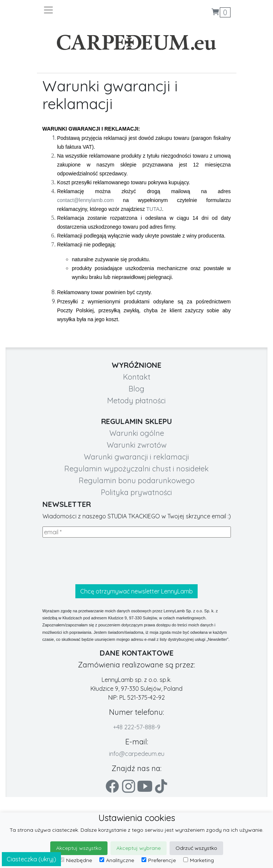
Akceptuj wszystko (79, 848)
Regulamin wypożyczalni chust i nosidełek (136, 469)
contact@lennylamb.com (86, 200)
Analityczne (117, 860)
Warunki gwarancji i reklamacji (136, 457)
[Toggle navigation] (90, 10)
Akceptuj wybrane (139, 848)
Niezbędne (76, 860)
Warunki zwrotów (137, 445)
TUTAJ (154, 209)
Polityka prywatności (136, 492)
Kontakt (137, 377)
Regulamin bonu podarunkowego (137, 480)
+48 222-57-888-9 (137, 727)
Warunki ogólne (137, 433)
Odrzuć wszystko (196, 848)
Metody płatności (136, 401)
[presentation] (99, 561)
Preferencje (159, 860)
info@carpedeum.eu (137, 754)
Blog (136, 389)
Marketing (199, 860)
